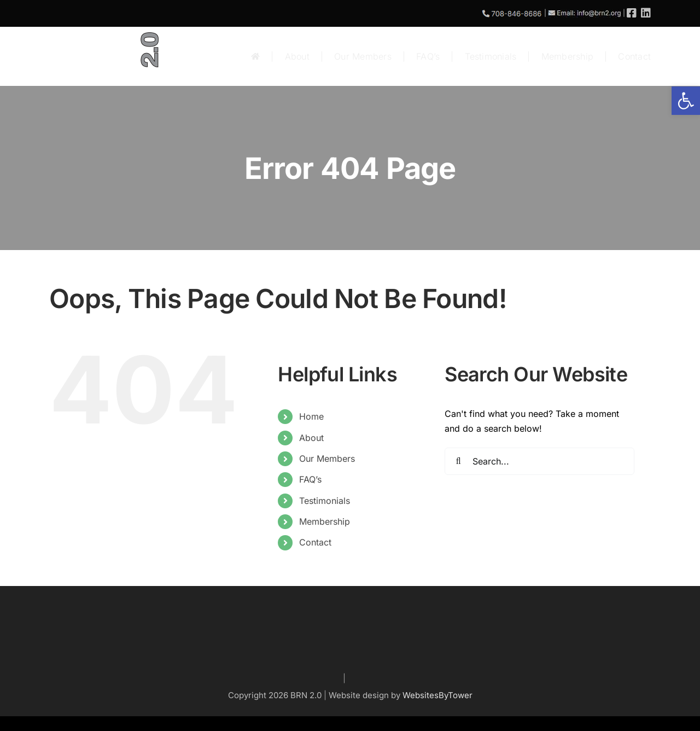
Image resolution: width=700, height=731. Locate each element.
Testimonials (325, 501)
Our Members (327, 459)
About (311, 438)
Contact (315, 542)
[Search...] (539, 461)
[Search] (458, 461)
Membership (325, 521)
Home (311, 416)
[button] (686, 101)
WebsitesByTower (437, 695)
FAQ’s (310, 479)
